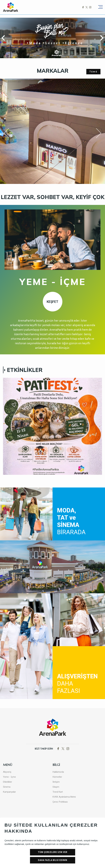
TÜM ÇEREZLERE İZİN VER (53, 852)
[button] (4, 38)
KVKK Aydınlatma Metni (64, 797)
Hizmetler (57, 777)
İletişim (56, 782)
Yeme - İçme (9, 777)
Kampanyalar (9, 792)
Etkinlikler (8, 782)
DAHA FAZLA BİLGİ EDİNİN (53, 860)
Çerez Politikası (60, 802)
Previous (8, 134)
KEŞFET (53, 302)
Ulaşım (56, 787)
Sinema (7, 787)
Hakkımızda (58, 772)
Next (96, 133)
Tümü (93, 72)
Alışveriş (7, 772)
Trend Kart (58, 792)
